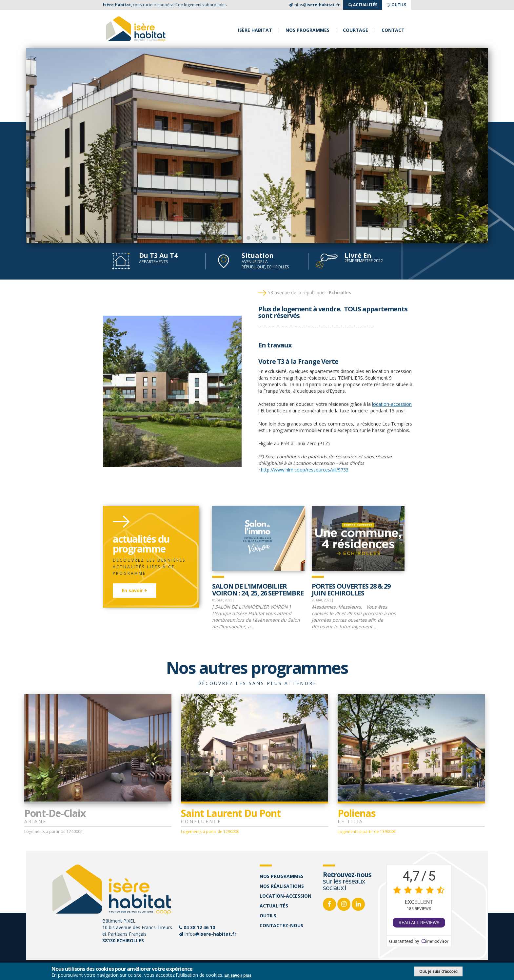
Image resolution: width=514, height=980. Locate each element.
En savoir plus (238, 975)
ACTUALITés (363, 5)
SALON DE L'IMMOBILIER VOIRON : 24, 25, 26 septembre (258, 589)
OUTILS (397, 5)
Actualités (274, 906)
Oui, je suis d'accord (438, 971)
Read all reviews (419, 922)
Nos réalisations (282, 886)
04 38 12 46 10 (199, 927)
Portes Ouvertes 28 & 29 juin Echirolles (351, 589)
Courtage (356, 30)
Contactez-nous (281, 925)
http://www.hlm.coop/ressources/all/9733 (305, 470)
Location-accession (286, 896)
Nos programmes (307, 30)
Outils (268, 916)
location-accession (392, 404)
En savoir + (134, 590)
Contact (393, 30)
